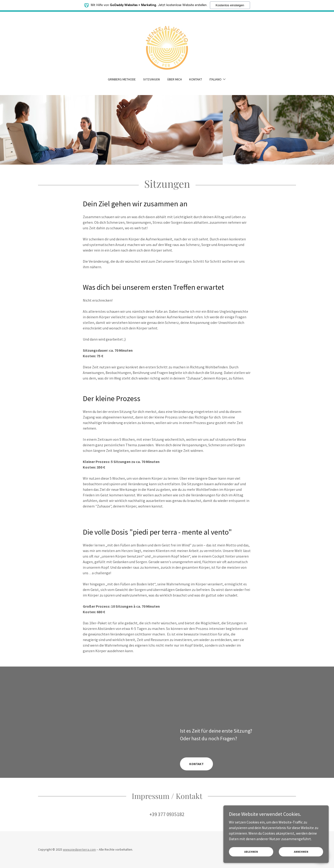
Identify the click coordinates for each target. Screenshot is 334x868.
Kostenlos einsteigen (230, 5)
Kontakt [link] (196, 79)
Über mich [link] (175, 79)
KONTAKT (196, 764)
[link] (167, 47)
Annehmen (304, 851)
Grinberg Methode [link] (122, 79)
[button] (218, 79)
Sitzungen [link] (151, 79)
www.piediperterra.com (79, 849)
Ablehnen (260, 851)
